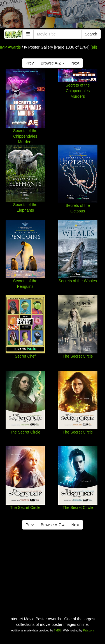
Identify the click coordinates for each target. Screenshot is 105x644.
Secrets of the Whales (78, 281)
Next (75, 63)
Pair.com (89, 630)
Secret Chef (25, 356)
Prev (30, 63)
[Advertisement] (53, 15)
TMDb (58, 630)
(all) (94, 47)
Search (91, 34)
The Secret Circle (78, 356)
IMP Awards (10, 47)
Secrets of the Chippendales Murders (25, 136)
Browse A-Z (52, 63)
